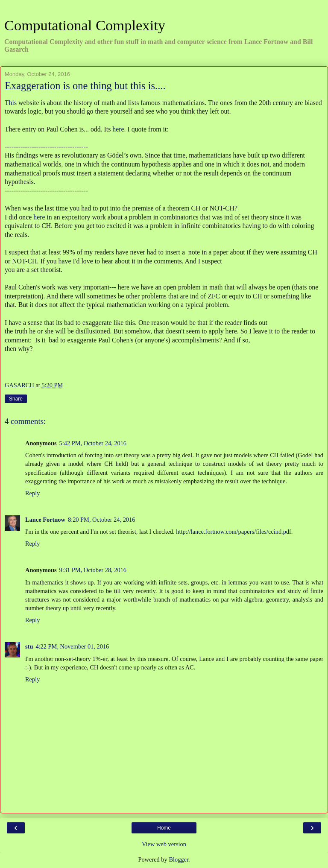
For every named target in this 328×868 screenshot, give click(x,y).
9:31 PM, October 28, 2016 (93, 570)
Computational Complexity (85, 25)
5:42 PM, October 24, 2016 (93, 443)
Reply (32, 493)
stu (29, 646)
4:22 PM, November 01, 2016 (72, 646)
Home (164, 828)
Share (16, 399)
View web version (164, 844)
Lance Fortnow (45, 520)
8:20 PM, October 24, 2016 (102, 520)
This (11, 103)
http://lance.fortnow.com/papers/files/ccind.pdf (234, 532)
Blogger (179, 859)
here (118, 129)
